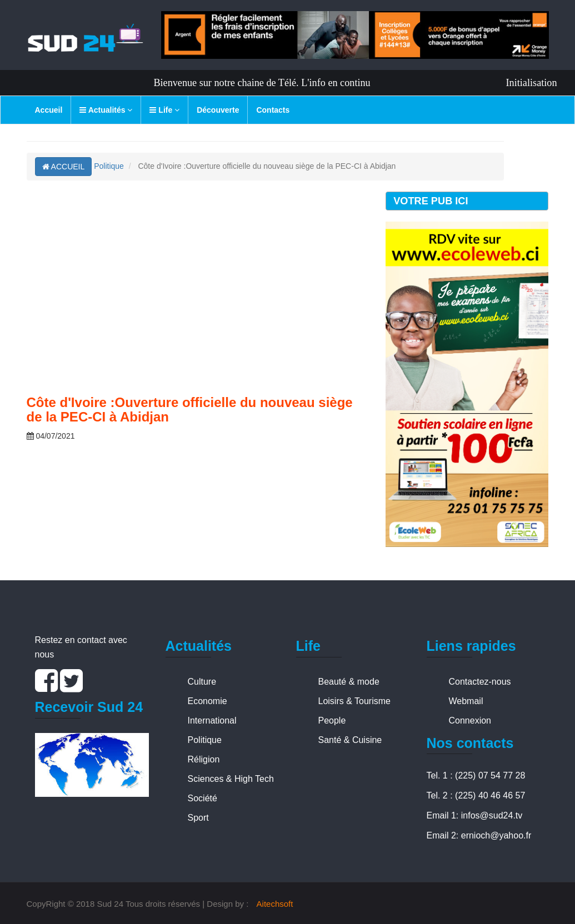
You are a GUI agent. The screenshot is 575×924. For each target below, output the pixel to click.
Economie (207, 701)
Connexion (470, 720)
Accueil (49, 110)
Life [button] (164, 110)
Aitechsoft (275, 904)
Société (202, 798)
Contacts (273, 110)
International (212, 720)
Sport (198, 818)
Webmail (466, 701)
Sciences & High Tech (231, 779)
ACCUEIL (64, 167)
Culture (202, 682)
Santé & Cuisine (350, 740)
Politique (109, 166)
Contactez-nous (480, 682)
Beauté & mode (349, 682)
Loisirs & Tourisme (354, 701)
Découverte (218, 110)
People (332, 720)
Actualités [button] (106, 110)
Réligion (204, 759)
